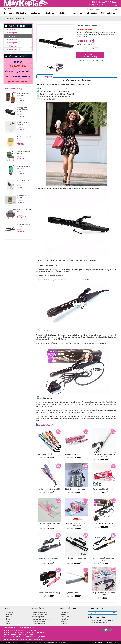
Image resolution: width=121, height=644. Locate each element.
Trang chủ (8, 13)
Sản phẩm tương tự (45, 425)
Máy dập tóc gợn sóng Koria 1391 (49, 489)
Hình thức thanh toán (40, 614)
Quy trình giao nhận (39, 617)
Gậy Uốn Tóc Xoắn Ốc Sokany (103, 524)
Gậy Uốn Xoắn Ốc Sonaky (48, 270)
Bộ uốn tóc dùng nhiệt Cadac (75, 489)
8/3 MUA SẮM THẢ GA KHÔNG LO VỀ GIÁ (29, 9)
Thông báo (9, 617)
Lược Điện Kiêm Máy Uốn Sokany (49, 593)
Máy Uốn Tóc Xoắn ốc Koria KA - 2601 (104, 559)
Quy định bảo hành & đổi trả (42, 619)
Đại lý (7, 621)
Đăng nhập (100, 5)
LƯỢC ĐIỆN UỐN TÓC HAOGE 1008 (49, 559)
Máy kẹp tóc (13, 33)
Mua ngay (90, 55)
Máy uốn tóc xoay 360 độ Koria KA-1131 (104, 455)
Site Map (27, 642)
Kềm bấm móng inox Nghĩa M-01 (24, 167)
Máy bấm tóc (13, 39)
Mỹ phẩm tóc (13, 46)
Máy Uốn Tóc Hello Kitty (73, 454)
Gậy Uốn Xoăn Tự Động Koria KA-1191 (49, 525)
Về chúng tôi (9, 612)
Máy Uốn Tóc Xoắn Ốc (45, 454)
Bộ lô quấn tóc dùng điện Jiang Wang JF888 (77, 525)
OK (114, 613)
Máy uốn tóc (12, 36)
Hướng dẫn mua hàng (40, 612)
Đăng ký (91, 5)
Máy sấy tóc (13, 43)
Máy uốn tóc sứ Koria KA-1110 (103, 489)
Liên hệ (8, 624)
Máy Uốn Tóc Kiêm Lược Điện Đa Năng (104, 594)
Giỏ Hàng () (112, 5)
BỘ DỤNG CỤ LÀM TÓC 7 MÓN (23, 182)
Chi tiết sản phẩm (45, 76)
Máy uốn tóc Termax (72, 593)
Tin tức (8, 619)
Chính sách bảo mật (39, 624)
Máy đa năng (13, 29)
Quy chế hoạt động (39, 621)
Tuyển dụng (9, 614)
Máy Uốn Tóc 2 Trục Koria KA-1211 (77, 559)
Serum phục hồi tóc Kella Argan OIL (23, 94)
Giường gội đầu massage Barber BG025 (22, 110)
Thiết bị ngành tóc (15, 49)
